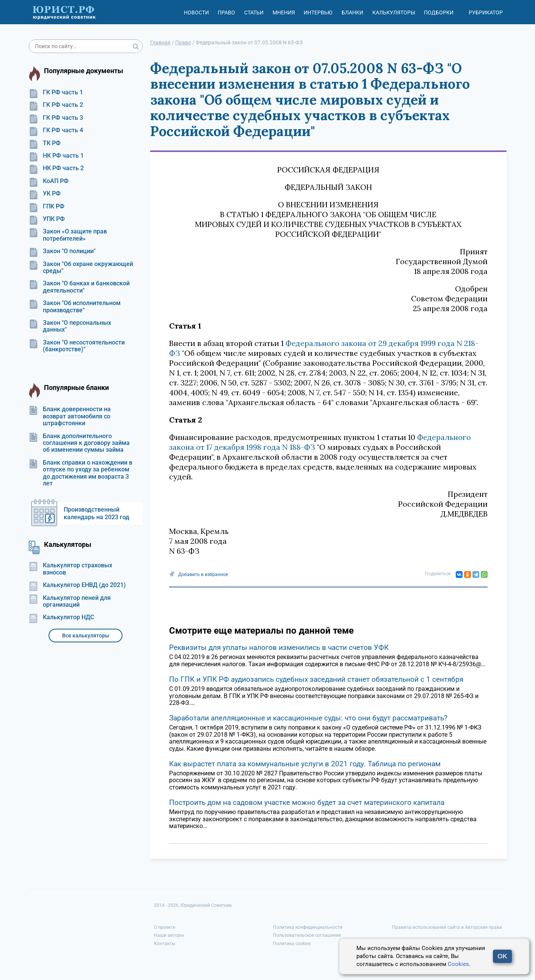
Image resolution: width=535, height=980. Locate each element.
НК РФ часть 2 (56, 168)
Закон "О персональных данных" (70, 326)
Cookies (458, 964)
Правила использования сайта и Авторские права (447, 927)
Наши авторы (169, 935)
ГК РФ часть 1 (56, 92)
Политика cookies (292, 944)
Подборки (439, 13)
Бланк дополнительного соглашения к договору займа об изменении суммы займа (79, 443)
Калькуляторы (394, 13)
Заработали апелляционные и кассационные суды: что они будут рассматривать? (308, 718)
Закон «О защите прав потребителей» (68, 235)
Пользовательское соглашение (307, 935)
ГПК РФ (47, 207)
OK (502, 956)
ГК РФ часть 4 (56, 130)
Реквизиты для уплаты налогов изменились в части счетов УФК (279, 647)
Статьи (254, 13)
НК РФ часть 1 (56, 156)
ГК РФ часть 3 (56, 118)
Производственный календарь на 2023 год (96, 513)
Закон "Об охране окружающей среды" (81, 268)
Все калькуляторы (86, 636)
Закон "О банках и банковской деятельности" (79, 287)
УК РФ (45, 194)
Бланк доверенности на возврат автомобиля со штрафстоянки (70, 416)
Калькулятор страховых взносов (71, 569)
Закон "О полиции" (62, 251)
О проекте (165, 927)
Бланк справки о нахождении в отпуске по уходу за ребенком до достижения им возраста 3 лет (81, 473)
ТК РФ (45, 143)
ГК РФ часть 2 (56, 105)
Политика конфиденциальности (308, 927)
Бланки (352, 13)
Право (226, 13)
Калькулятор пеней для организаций (70, 601)
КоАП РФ (49, 181)
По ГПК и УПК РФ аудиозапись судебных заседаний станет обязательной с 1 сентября (316, 679)
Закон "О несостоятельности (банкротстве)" (77, 346)
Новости (196, 13)
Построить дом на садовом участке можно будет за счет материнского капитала (307, 802)
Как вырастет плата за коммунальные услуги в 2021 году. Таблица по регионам (305, 764)
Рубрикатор (486, 13)
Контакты (165, 944)
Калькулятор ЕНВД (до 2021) (77, 585)
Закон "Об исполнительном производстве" (75, 307)
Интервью (318, 13)
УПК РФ (47, 219)
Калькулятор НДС (61, 617)
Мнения (284, 13)
